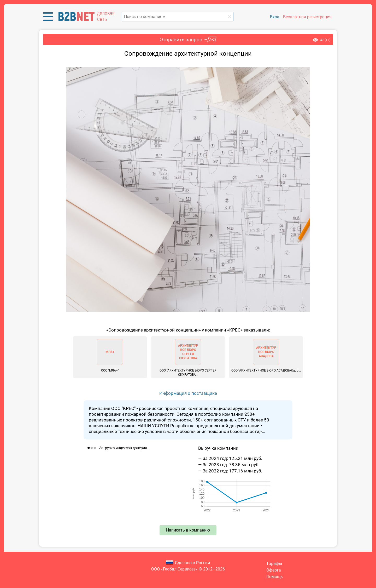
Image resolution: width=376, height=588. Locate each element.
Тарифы (274, 564)
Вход (275, 17)
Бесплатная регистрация (307, 17)
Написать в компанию (188, 530)
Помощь (275, 577)
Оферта (274, 570)
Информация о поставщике (188, 393)
